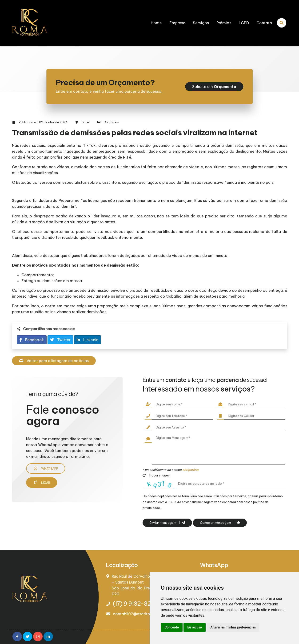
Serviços (201, 23)
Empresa (177, 23)
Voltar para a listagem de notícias (54, 361)
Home (156, 23)
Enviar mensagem (167, 523)
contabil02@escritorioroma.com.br (146, 614)
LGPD (244, 23)
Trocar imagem (157, 475)
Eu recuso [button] (195, 627)
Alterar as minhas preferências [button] (233, 627)
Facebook (32, 340)
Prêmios (224, 23)
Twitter (60, 340)
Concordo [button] (172, 627)
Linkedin (88, 340)
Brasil (86, 122)
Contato (264, 23)
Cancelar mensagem (220, 523)
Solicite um (214, 87)
